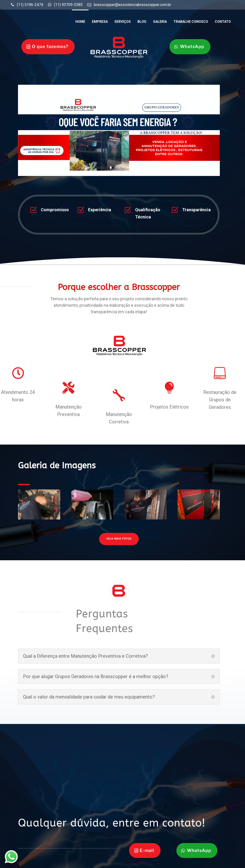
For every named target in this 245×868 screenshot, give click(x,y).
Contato (223, 22)
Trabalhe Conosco (191, 22)
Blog (142, 22)
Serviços (123, 22)
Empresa (100, 22)
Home (80, 22)
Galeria (160, 22)
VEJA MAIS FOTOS (119, 539)
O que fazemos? (50, 46)
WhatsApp (192, 46)
